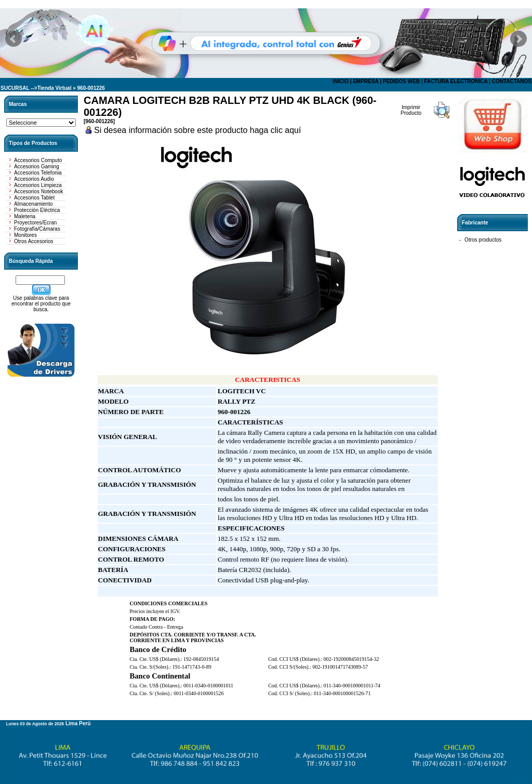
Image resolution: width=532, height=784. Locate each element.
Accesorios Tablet (34, 198)
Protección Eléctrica (37, 210)
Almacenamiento (33, 204)
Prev (14, 39)
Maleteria (25, 216)
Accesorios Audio (34, 179)
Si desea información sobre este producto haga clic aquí (197, 130)
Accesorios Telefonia (38, 173)
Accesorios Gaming (37, 167)
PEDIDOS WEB (401, 81)
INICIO (341, 81)
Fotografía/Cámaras (37, 229)
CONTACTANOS (512, 81)
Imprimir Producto (411, 110)
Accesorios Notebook (39, 191)
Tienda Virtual (55, 88)
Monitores (25, 235)
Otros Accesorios (34, 241)
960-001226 (91, 88)
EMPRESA (365, 81)
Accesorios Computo (38, 160)
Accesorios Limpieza (38, 185)
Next (518, 39)
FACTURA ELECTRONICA (456, 81)
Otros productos (483, 240)
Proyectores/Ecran (35, 223)
